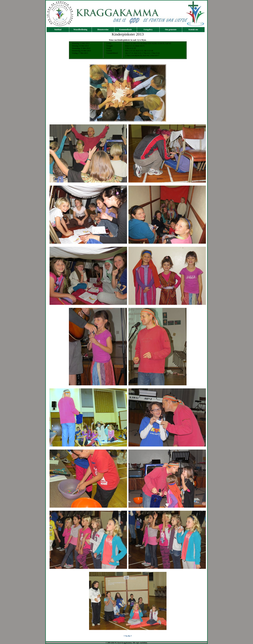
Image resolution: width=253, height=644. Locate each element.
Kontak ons (193, 30)
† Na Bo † (128, 636)
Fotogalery (148, 30)
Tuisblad (58, 30)
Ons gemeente (171, 30)
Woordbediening (80, 30)
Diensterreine (103, 30)
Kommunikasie (126, 30)
